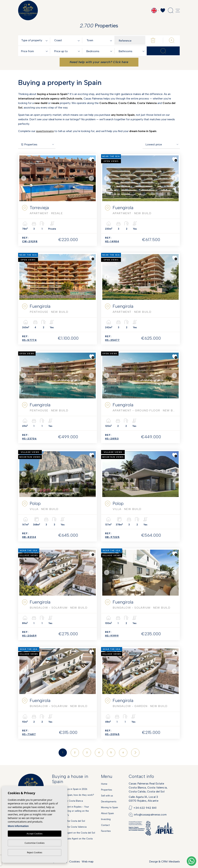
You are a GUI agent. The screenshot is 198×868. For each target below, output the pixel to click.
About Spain (107, 813)
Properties (107, 790)
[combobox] (35, 40)
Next (92, 178)
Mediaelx (174, 862)
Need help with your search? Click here (99, 62)
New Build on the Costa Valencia (69, 827)
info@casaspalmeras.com (150, 815)
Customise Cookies (34, 843)
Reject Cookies (35, 852)
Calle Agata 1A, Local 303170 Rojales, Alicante (144, 799)
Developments (109, 802)
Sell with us (107, 796)
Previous (23, 178)
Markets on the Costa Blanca (67, 801)
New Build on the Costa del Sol (69, 821)
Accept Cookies (35, 834)
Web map (88, 862)
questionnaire (45, 131)
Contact (105, 825)
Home (104, 784)
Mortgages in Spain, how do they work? (73, 795)
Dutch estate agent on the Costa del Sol (74, 833)
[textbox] (35, 40)
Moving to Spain (110, 807)
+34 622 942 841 (145, 808)
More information (18, 826)
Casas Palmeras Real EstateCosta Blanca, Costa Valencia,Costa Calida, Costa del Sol (148, 788)
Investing (106, 819)
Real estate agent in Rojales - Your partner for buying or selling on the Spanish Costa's (70, 811)
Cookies (75, 862)
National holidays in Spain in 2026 (70, 789)
